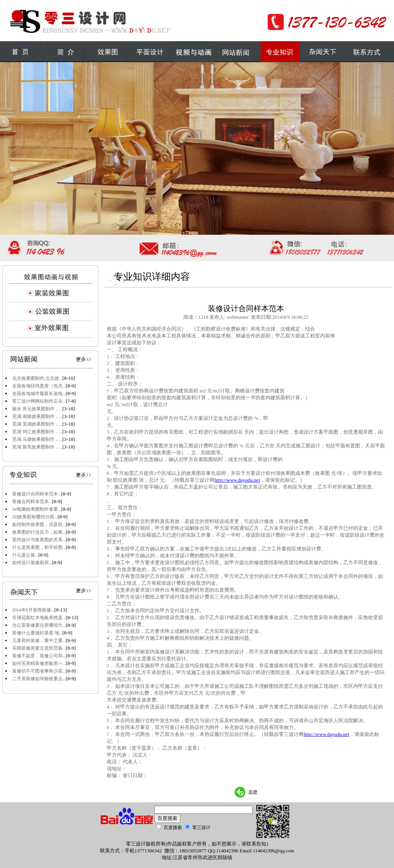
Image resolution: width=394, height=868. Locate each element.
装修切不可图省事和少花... (39, 671)
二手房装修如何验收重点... (39, 679)
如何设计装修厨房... (32, 563)
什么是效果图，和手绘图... (39, 547)
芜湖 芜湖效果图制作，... (37, 424)
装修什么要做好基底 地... (37, 633)
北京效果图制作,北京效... (37, 378)
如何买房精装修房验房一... (39, 663)
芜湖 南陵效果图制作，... (37, 416)
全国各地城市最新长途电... (39, 394)
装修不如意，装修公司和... (39, 656)
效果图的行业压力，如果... (39, 532)
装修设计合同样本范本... (37, 494)
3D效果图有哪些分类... (35, 517)
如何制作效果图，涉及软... (39, 524)
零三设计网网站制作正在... (39, 401)
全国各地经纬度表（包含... (39, 386)
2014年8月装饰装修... (33, 610)
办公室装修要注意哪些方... (39, 625)
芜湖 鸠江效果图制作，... (37, 432)
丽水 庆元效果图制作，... (37, 409)
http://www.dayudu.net (237, 480)
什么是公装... (25, 555)
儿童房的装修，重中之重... (39, 641)
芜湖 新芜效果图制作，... (37, 447)
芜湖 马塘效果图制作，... (37, 439)
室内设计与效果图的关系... (39, 540)
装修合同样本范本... (32, 502)
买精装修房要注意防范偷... (39, 648)
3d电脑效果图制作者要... (37, 509)
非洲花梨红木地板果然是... (39, 618)
